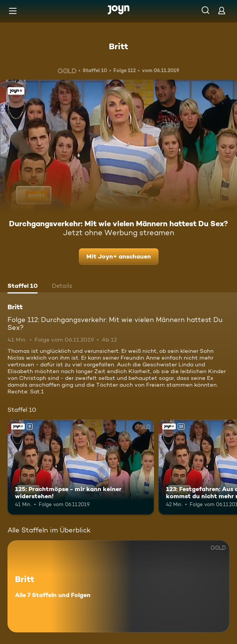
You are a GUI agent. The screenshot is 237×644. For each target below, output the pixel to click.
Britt (118, 46)
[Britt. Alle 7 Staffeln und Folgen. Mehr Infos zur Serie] (118, 586)
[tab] (23, 287)
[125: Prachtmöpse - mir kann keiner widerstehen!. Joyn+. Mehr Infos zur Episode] (81, 467)
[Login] (222, 10)
